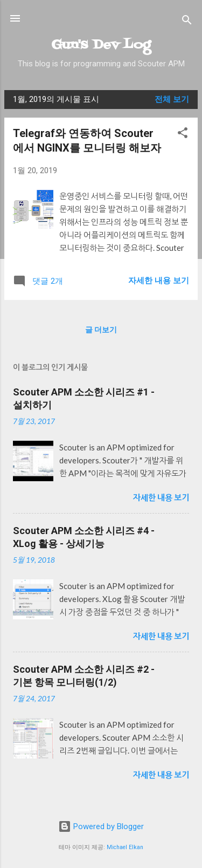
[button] (183, 135)
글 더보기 (101, 330)
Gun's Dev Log (101, 45)
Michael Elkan (125, 847)
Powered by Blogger (101, 826)
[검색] (187, 22)
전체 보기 (172, 99)
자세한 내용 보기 (159, 281)
